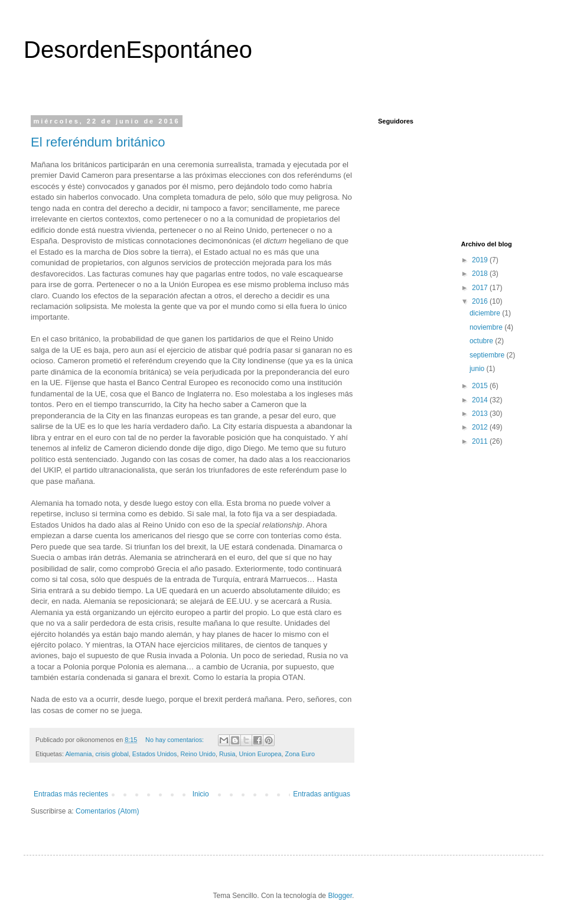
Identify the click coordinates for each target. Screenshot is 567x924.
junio (478, 369)
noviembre (487, 327)
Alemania (78, 754)
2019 (481, 260)
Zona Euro (300, 754)
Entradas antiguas (322, 794)
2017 (481, 288)
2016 (481, 301)
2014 (481, 400)
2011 (481, 441)
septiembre (488, 355)
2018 (481, 274)
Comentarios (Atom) (107, 811)
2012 (481, 427)
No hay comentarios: (175, 740)
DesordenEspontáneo (138, 50)
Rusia (227, 754)
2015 (481, 386)
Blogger (340, 896)
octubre (482, 341)
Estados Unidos (155, 754)
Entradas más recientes (71, 794)
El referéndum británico (98, 142)
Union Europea (260, 754)
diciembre (486, 313)
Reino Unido (198, 754)
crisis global (112, 754)
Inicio (201, 794)
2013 (481, 414)
